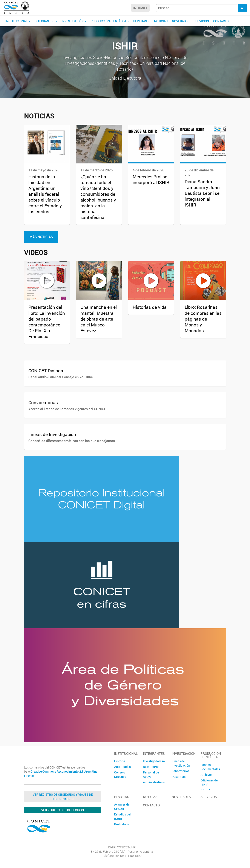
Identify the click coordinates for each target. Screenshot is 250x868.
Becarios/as (151, 767)
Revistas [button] (142, 21)
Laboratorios (181, 771)
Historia (120, 761)
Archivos (206, 775)
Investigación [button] (74, 21)
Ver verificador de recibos (63, 810)
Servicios (201, 21)
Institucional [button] (18, 21)
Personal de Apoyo (151, 774)
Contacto (221, 21)
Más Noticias (41, 237)
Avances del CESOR (122, 807)
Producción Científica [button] (110, 21)
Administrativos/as (154, 782)
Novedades (181, 21)
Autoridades (122, 767)
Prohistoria (122, 824)
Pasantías (179, 777)
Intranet (140, 8)
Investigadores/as (154, 761)
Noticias (161, 21)
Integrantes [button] (46, 21)
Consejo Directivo (120, 774)
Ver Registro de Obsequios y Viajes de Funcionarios (63, 797)
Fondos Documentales (210, 767)
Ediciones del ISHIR (209, 782)
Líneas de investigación (181, 763)
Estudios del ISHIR (122, 816)
